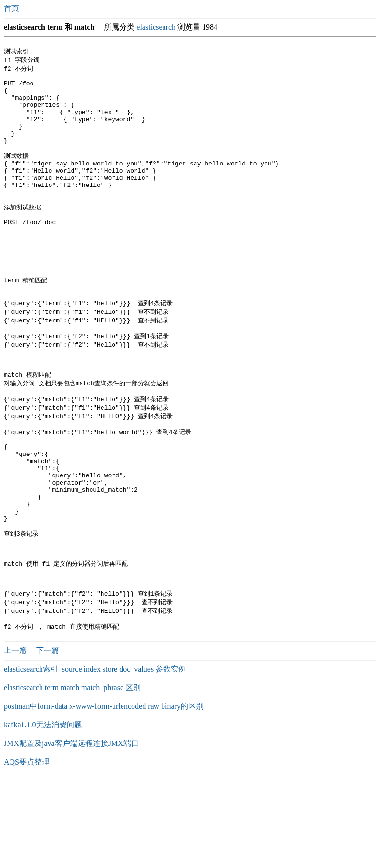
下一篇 (48, 739)
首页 (12, 8)
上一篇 (16, 739)
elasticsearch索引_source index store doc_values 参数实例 (95, 757)
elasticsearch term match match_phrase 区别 (72, 776)
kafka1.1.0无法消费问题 (43, 813)
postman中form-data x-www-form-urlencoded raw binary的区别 (104, 794)
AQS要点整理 (27, 850)
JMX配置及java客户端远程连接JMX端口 (71, 832)
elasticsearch (156, 27)
